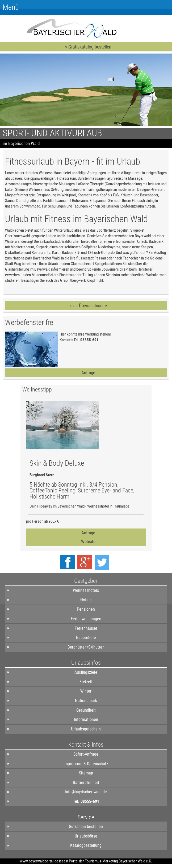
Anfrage (88, 373)
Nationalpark (86, 701)
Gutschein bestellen (86, 827)
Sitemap (86, 773)
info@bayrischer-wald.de (86, 792)
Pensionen (86, 609)
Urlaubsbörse (86, 836)
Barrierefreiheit (86, 783)
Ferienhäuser (86, 628)
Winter (86, 691)
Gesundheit (86, 710)
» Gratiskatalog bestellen (88, 47)
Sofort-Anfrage (86, 754)
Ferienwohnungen (86, 619)
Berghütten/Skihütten (86, 647)
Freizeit (86, 682)
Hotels (86, 600)
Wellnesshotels (86, 590)
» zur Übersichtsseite (88, 306)
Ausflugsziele (86, 672)
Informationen (86, 719)
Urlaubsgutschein (86, 729)
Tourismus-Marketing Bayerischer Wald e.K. (118, 861)
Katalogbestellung (86, 845)
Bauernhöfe (86, 638)
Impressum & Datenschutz (86, 764)
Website (88, 541)
